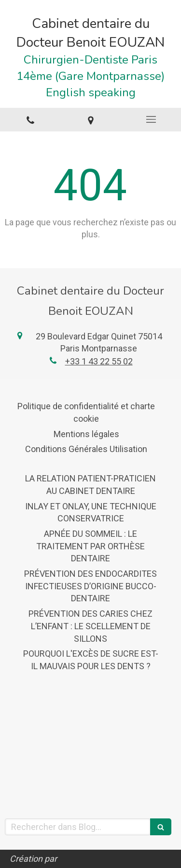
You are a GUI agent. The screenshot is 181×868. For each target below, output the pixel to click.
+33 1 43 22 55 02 (99, 361)
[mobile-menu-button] (151, 119)
